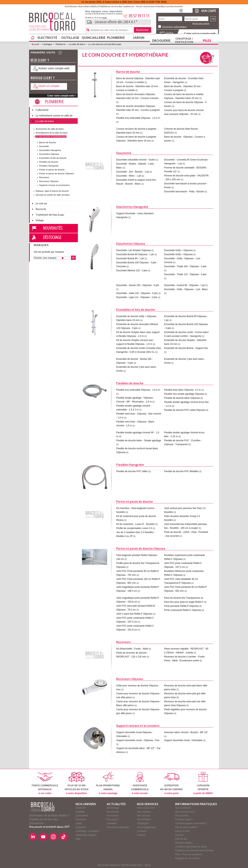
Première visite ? (184, 819)
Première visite (43, 52)
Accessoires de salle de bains (50, 129)
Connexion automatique (174, 27)
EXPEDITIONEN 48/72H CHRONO (171, 783)
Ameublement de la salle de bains (52, 133)
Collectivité (42, 110)
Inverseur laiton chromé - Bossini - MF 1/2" (186, 732)
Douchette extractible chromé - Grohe (136, 160)
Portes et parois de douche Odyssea (56, 173)
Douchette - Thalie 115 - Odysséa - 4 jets (185, 274)
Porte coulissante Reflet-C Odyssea (183, 610)
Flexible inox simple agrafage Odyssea (184, 394)
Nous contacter (183, 808)
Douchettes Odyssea (49, 154)
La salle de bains (77, 44)
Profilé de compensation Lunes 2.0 (134, 528)
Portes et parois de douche (52, 170)
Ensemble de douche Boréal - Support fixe (186, 348)
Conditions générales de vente (191, 847)
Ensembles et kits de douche (53, 158)
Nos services (144, 816)
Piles (207, 40)
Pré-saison (112, 819)
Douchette (44, 146)
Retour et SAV (183, 831)
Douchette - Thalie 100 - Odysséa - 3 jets (185, 266)
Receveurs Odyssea (49, 181)
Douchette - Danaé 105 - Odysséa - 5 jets (138, 285)
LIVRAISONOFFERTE (203, 783)
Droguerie (161, 40)
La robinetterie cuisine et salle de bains (54, 116)
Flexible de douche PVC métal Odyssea (185, 410)
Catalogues (143, 823)
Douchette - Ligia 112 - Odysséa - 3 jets (137, 297)
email (104, 18)
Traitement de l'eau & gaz (50, 215)
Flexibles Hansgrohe (49, 166)
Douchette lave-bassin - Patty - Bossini (184, 192)
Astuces (179, 835)
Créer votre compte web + (62, 96)
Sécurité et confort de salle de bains (53, 195)
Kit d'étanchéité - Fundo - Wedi (132, 649)
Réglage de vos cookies (187, 858)
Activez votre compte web (54, 68)
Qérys (148, 865)
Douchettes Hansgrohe (50, 150)
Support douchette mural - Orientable (183, 740)
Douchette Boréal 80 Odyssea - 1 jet (135, 254)
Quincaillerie (93, 38)
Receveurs (44, 177)
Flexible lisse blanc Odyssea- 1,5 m (182, 390)
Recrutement (182, 816)
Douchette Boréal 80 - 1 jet (130, 258)
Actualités (112, 823)
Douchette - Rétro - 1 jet (129, 176)
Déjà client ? (40, 60)
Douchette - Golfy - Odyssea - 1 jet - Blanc (186, 289)
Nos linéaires (144, 819)
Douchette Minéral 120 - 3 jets (132, 271)
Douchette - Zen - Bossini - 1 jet (133, 172)
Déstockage (52, 237)
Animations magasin (86, 835)
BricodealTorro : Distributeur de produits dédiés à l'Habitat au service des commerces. (56, 23)
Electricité (47, 38)
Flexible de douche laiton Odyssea (182, 398)
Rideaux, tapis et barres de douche (52, 191)
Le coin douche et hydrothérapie (105, 44)
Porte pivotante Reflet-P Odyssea (181, 606)
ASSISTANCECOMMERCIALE (140, 783)
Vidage (40, 220)
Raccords (41, 209)
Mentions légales (184, 843)
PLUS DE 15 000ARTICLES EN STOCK (76, 783)
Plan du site (181, 839)
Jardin (139, 38)
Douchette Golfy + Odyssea (178, 250)
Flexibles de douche (49, 162)
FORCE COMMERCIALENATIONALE (45, 783)
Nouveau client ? (43, 78)
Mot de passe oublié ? (186, 827)
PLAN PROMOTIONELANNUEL (108, 783)
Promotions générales (118, 827)
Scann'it (141, 835)
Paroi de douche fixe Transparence (182, 598)
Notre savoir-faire (146, 808)
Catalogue (47, 44)
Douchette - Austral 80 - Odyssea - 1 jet (184, 285)
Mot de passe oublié (201, 23)
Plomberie (116, 38)
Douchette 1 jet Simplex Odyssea (133, 250)
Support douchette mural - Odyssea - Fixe (138, 740)
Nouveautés (53, 228)
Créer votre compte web (200, 33)
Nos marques (144, 812)
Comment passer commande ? (191, 823)
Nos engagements (146, 827)
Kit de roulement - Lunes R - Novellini (136, 524)
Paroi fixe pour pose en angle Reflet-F (184, 602)
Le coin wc (41, 203)
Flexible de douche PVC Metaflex (181, 471)
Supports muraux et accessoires (54, 185)
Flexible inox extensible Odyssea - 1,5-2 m (138, 118)
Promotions (113, 816)
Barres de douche (48, 142)
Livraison (142, 831)
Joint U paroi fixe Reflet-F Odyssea (134, 614)
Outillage (70, 38)
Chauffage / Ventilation (184, 40)
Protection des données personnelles (194, 851)
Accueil (35, 44)
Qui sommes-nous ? (186, 812)
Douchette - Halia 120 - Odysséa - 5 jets (137, 293)
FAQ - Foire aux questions (189, 854)
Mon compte (209, 11)
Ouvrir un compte (49, 86)
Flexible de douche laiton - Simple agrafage (139, 441)
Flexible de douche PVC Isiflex (132, 471)
